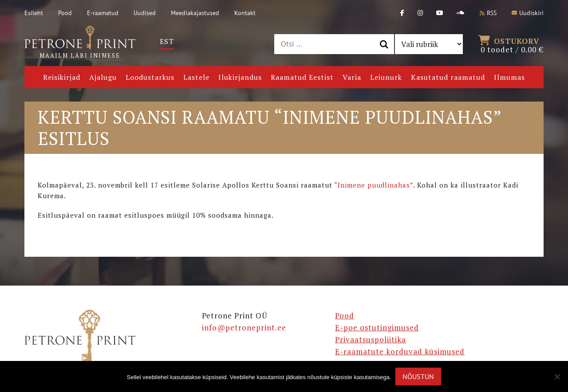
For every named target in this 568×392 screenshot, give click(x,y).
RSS (488, 13)
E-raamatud (103, 13)
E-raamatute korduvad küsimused (400, 351)
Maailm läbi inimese (80, 43)
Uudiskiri (528, 13)
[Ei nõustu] (557, 376)
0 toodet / (512, 44)
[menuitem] (167, 41)
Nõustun (418, 376)
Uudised (145, 13)
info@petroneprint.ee (244, 327)
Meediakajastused (195, 13)
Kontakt (245, 13)
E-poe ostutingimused (377, 327)
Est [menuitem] (167, 41)
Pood (65, 13)
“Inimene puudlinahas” (374, 185)
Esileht (34, 13)
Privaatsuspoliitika (371, 339)
